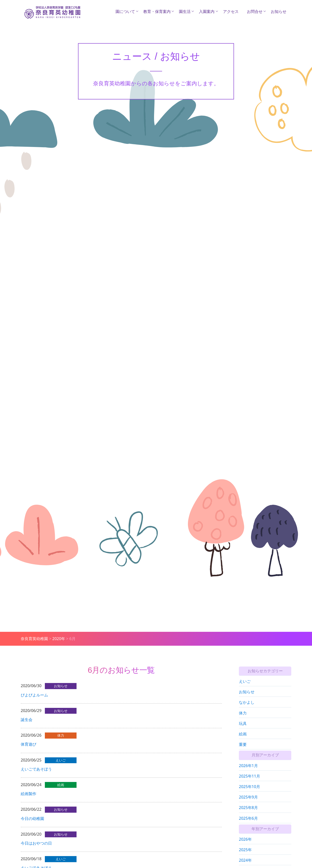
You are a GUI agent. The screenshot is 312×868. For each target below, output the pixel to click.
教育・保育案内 (157, 11)
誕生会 (27, 724)
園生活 (185, 11)
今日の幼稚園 (32, 823)
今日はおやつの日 (36, 848)
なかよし (247, 709)
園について (125, 11)
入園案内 (207, 11)
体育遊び (29, 749)
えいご (245, 688)
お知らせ (279, 11)
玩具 (243, 730)
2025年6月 (248, 825)
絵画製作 (29, 799)
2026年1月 (248, 772)
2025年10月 (249, 793)
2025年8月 (248, 815)
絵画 (243, 741)
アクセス (231, 11)
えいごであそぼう (36, 774)
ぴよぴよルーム (34, 700)
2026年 (245, 846)
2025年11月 (249, 783)
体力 (243, 720)
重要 (243, 751)
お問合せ (255, 11)
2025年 (245, 857)
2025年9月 (248, 804)
